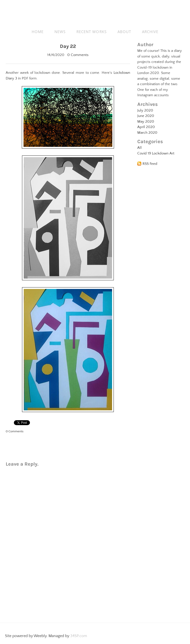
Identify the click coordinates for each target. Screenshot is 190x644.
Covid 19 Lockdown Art (156, 153)
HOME (38, 32)
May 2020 (146, 122)
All (140, 148)
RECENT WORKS (92, 32)
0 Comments (78, 55)
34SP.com (79, 636)
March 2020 (147, 133)
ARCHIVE (150, 32)
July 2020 (145, 110)
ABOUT (124, 32)
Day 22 (68, 46)
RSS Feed (150, 164)
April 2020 (146, 127)
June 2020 (146, 116)
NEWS (60, 32)
